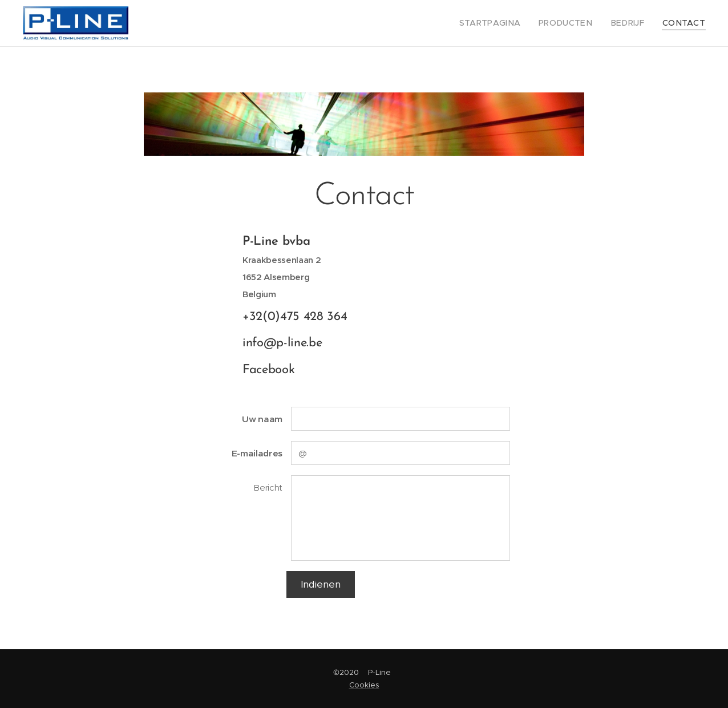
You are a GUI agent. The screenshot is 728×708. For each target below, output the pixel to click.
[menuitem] (506, 23)
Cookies (364, 685)
